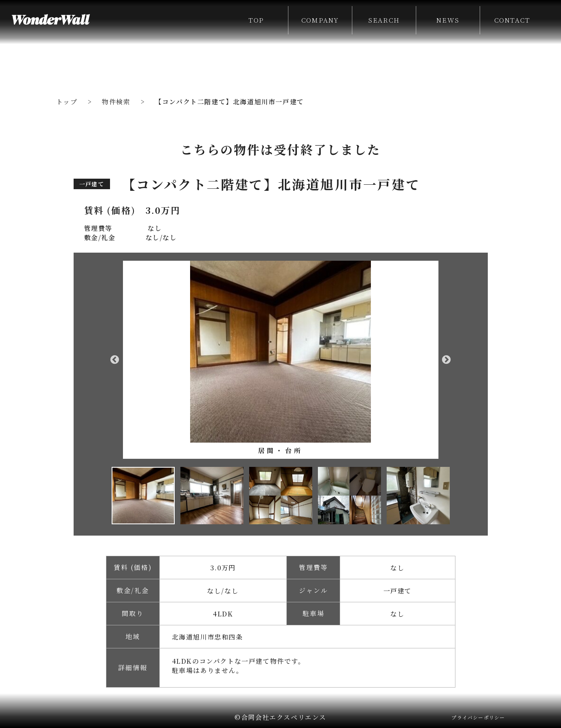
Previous (115, 360)
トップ (67, 102)
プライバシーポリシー (478, 717)
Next (447, 360)
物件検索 (116, 102)
